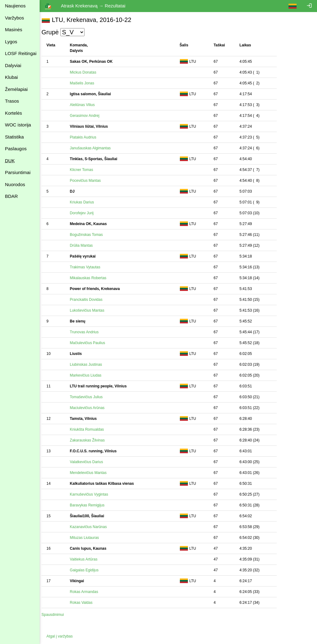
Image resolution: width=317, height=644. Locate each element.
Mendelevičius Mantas (91, 473)
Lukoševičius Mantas (90, 310)
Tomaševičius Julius (89, 397)
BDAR (11, 196)
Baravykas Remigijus (90, 505)
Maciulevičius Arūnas (90, 408)
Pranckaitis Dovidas (89, 300)
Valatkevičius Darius (90, 462)
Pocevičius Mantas (89, 181)
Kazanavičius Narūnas (91, 527)
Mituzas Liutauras (88, 538)
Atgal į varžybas (63, 636)
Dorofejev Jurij (85, 213)
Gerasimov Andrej (88, 116)
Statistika (14, 137)
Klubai (11, 77)
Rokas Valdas (84, 603)
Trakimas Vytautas (88, 267)
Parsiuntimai (18, 172)
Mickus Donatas (86, 72)
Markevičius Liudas (89, 375)
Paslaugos (16, 149)
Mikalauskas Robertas (91, 278)
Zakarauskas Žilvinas (91, 440)
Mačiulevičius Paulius (91, 343)
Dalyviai (13, 65)
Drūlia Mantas (85, 245)
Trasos (12, 101)
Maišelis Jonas (85, 83)
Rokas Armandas (87, 592)
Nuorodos (15, 184)
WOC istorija (18, 125)
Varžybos (14, 18)
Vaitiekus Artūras (87, 559)
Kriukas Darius (85, 202)
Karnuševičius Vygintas (92, 494)
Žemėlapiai (16, 89)
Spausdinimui (56, 615)
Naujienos (15, 6)
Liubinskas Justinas (89, 365)
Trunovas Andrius (87, 332)
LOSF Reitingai (21, 53)
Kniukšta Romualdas (90, 429)
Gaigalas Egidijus (87, 570)
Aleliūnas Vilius (86, 105)
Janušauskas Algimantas (93, 148)
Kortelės (13, 113)
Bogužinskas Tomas (90, 235)
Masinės (14, 30)
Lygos (11, 42)
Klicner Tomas (85, 170)
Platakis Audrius (86, 137)
